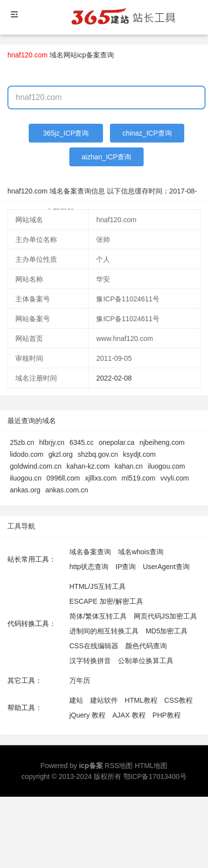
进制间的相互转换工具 (104, 631)
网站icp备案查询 (89, 55)
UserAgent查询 (166, 567)
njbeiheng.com (162, 442)
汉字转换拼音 (90, 661)
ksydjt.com (139, 454)
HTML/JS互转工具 (98, 586)
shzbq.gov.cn (98, 454)
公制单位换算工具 (146, 661)
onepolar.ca (116, 442)
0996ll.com (63, 478)
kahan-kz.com (88, 466)
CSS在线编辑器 (94, 646)
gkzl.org (61, 454)
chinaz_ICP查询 (147, 133)
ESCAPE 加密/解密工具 (106, 601)
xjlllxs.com (101, 478)
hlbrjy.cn (52, 442)
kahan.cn (129, 466)
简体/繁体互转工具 (98, 616)
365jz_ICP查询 (66, 133)
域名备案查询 (90, 552)
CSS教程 (179, 700)
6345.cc (81, 442)
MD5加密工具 (167, 631)
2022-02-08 (114, 378)
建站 (76, 700)
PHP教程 (167, 715)
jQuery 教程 (87, 715)
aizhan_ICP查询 (106, 157)
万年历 (80, 680)
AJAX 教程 (129, 715)
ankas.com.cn (66, 490)
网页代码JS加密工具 (165, 616)
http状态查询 (89, 567)
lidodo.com (27, 454)
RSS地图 (119, 766)
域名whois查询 (141, 552)
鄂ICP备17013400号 (155, 776)
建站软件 (104, 700)
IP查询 (126, 567)
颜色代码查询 (146, 646)
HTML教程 (141, 700)
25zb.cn (22, 442)
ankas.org (25, 490)
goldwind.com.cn (36, 466)
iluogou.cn (26, 478)
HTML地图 (151, 766)
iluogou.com (166, 466)
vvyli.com (175, 478)
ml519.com (138, 478)
